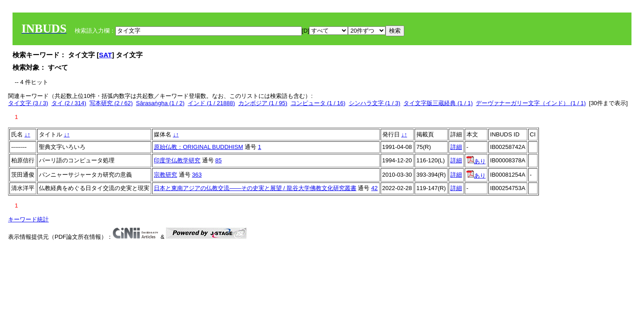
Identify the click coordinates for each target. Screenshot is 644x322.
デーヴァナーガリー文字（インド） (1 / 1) (531, 103)
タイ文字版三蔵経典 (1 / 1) (438, 103)
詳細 (456, 147)
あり (476, 161)
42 (374, 188)
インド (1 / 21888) (212, 103)
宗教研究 (165, 175)
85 (218, 160)
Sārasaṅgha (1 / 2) (160, 103)
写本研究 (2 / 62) (111, 103)
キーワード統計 (28, 219)
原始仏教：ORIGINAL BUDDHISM (199, 147)
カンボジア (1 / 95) (263, 103)
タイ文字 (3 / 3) (28, 103)
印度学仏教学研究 (177, 160)
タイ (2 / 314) (69, 103)
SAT (105, 55)
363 (197, 175)
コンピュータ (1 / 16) (318, 103)
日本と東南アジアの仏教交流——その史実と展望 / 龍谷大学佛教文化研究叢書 (255, 188)
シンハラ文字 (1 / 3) (375, 103)
